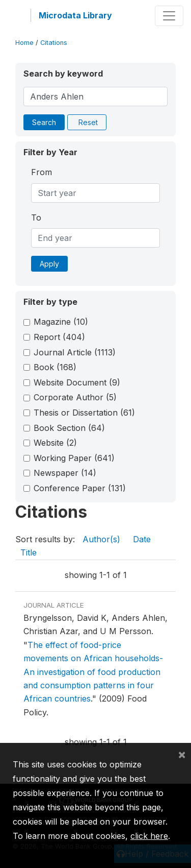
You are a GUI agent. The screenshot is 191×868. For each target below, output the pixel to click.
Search (44, 122)
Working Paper (74, 458)
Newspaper (65, 473)
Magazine (61, 322)
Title (29, 552)
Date (142, 539)
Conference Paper (80, 488)
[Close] (182, 754)
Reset (88, 122)
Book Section (69, 428)
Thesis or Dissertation (84, 413)
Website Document (77, 382)
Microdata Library (75, 15)
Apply (49, 264)
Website (55, 443)
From (42, 172)
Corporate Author (75, 397)
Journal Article (75, 352)
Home (24, 43)
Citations (54, 43)
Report (59, 337)
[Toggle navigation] (169, 16)
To (36, 218)
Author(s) (101, 539)
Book (55, 367)
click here (149, 836)
